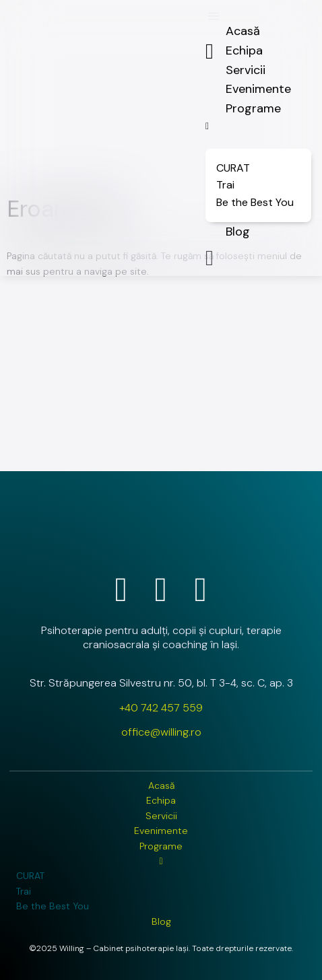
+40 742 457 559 (161, 708)
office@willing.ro (161, 732)
